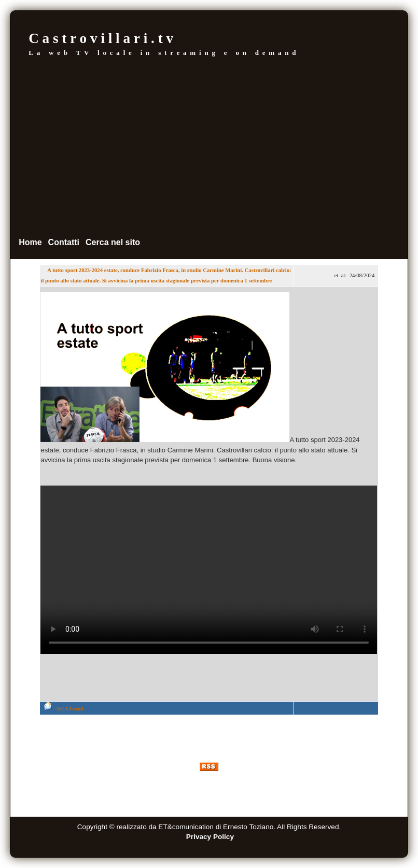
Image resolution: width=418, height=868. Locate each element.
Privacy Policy (210, 837)
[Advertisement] (209, 147)
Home (30, 242)
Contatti (64, 242)
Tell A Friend (69, 709)
